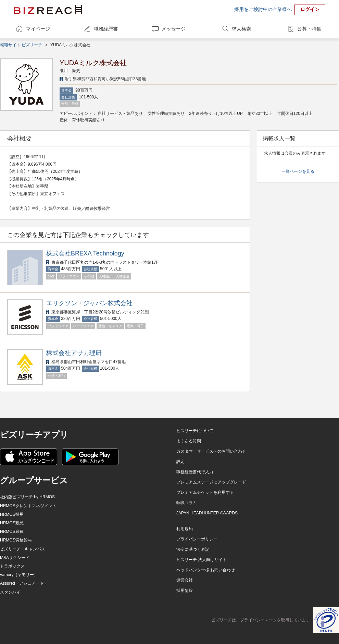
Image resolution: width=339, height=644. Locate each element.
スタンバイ (10, 592)
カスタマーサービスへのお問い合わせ (211, 451)
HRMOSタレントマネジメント (28, 506)
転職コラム (187, 503)
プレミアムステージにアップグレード (211, 482)
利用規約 (185, 529)
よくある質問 (189, 441)
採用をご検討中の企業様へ (263, 9)
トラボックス (12, 566)
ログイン (310, 9)
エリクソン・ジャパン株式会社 (89, 303)
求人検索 (241, 29)
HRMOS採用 (12, 514)
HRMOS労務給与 (16, 540)
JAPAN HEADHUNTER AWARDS (207, 513)
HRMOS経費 (12, 532)
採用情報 (185, 591)
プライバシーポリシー (197, 539)
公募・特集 (309, 29)
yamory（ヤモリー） (19, 575)
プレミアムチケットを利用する (205, 492)
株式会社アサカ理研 (74, 353)
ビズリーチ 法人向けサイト (202, 560)
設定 (180, 462)
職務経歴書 (106, 29)
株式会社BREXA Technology (85, 253)
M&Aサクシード (15, 558)
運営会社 (185, 580)
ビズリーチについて (195, 431)
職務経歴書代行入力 (195, 472)
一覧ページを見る (298, 171)
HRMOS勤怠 (12, 523)
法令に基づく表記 (193, 549)
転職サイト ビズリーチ (21, 45)
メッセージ (174, 29)
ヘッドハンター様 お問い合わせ (206, 570)
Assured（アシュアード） (24, 583)
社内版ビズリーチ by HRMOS (27, 497)
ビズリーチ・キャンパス (23, 549)
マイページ (38, 29)
